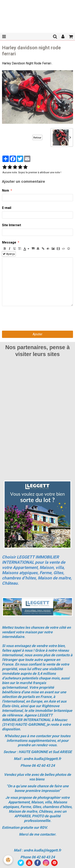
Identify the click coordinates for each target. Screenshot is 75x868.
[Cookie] (8, 860)
